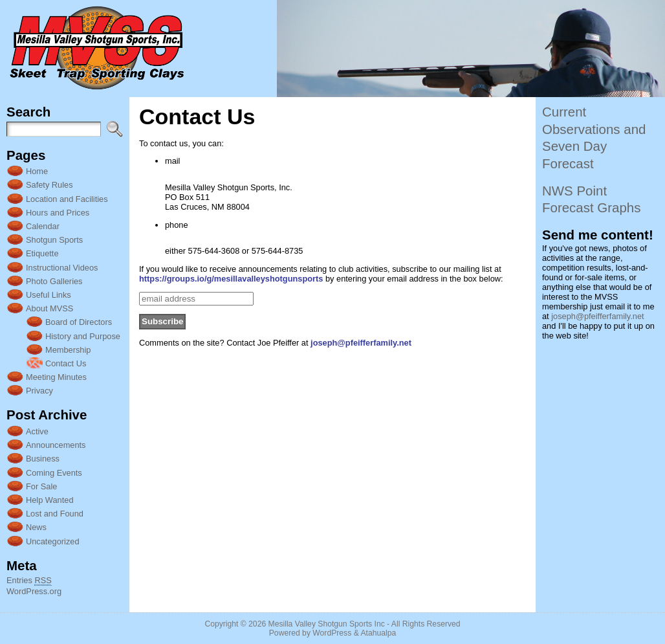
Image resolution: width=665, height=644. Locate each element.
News (36, 527)
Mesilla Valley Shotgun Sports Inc (327, 624)
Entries (29, 581)
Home (37, 171)
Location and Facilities (67, 199)
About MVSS (49, 308)
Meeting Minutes (56, 377)
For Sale (41, 486)
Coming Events (54, 473)
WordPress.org (34, 591)
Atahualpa (378, 633)
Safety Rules (49, 185)
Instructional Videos (62, 268)
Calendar (43, 226)
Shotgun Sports (54, 240)
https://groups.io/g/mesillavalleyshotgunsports (231, 279)
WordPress (332, 633)
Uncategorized (53, 541)
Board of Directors (79, 322)
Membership (68, 350)
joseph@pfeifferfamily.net (361, 343)
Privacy (39, 391)
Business (43, 459)
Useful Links (49, 295)
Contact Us (66, 363)
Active (37, 431)
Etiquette (42, 253)
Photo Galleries (54, 281)
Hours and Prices (58, 213)
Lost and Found (55, 514)
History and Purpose (83, 336)
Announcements (56, 445)
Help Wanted (50, 500)
